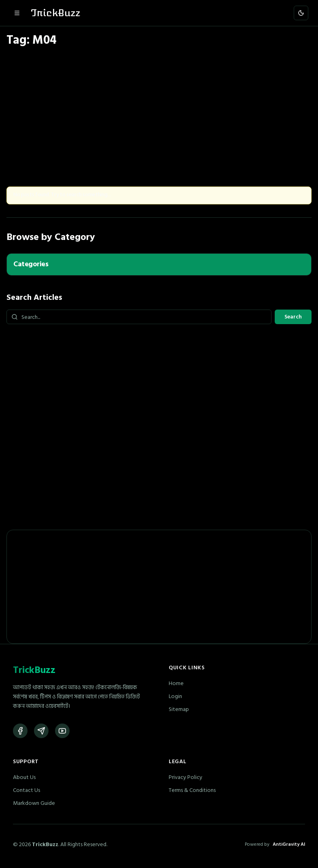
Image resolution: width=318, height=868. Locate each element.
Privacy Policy (185, 777)
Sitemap (179, 709)
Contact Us (26, 790)
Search (293, 317)
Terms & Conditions (192, 790)
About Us (24, 777)
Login (175, 696)
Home (176, 683)
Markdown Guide (34, 803)
